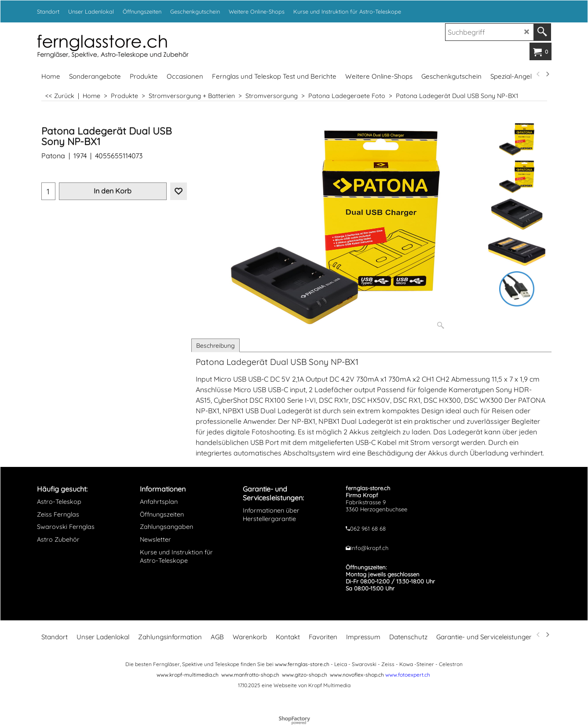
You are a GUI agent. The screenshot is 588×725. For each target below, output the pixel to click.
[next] (548, 74)
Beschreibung (215, 346)
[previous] (539, 74)
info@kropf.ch (369, 548)
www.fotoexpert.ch (408, 675)
